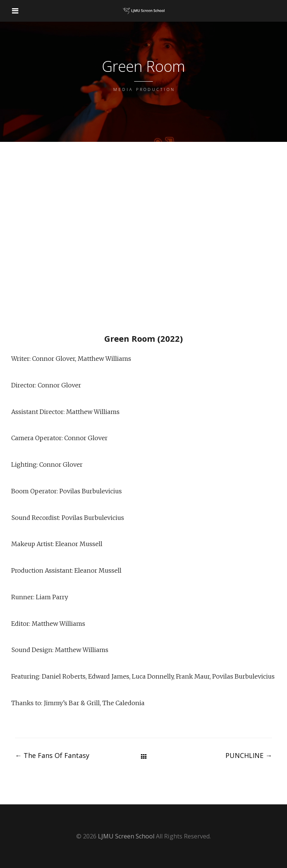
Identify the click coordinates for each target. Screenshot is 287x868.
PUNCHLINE (249, 755)
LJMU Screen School (126, 836)
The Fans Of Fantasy (52, 755)
